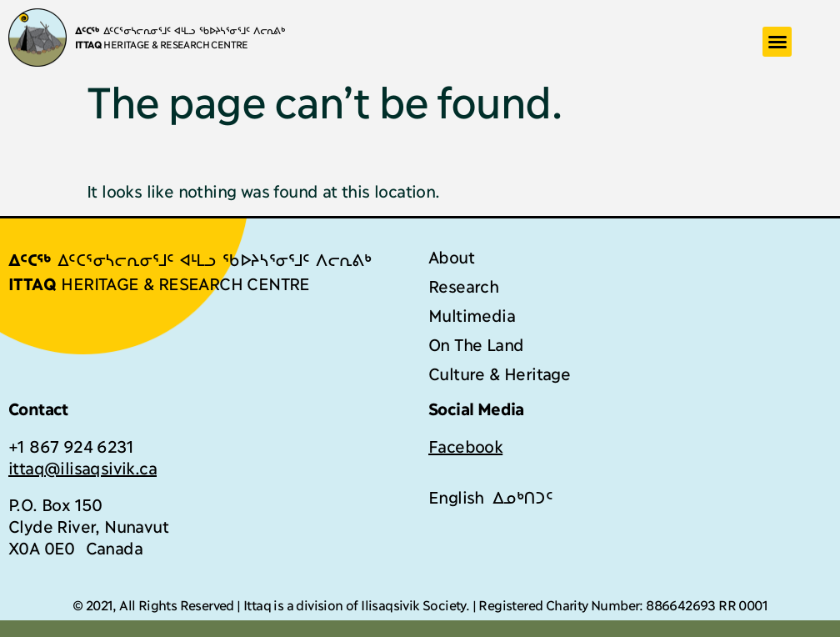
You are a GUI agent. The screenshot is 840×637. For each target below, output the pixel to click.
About (451, 256)
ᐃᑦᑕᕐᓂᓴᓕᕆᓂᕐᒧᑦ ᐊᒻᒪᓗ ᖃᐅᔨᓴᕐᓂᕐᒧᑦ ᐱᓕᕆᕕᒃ (180, 30)
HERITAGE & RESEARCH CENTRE (162, 44)
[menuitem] (456, 496)
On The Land (476, 344)
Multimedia (472, 314)
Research (463, 285)
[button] (777, 42)
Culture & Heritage (499, 373)
